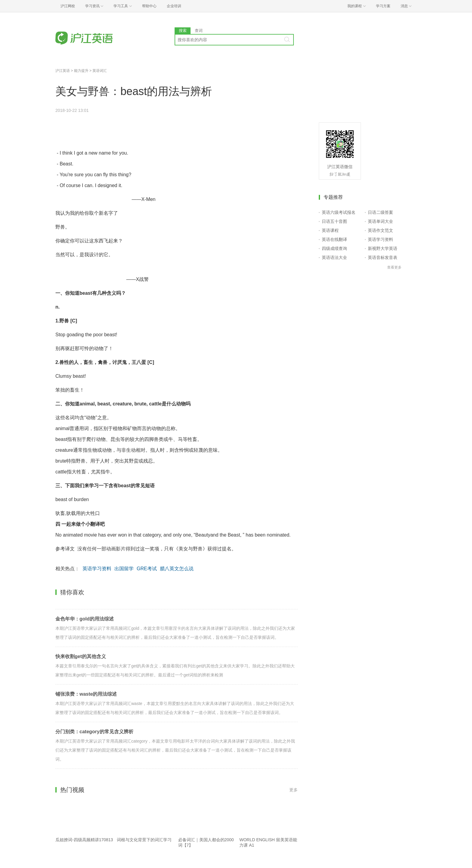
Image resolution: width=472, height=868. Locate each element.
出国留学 (124, 569)
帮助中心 (149, 6)
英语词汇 (100, 71)
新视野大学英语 (383, 248)
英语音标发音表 (383, 257)
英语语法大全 (334, 257)
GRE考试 (147, 569)
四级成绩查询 (334, 248)
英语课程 (330, 230)
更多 (293, 790)
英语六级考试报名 (339, 212)
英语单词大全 (380, 221)
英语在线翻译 (334, 239)
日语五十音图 (334, 221)
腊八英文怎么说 (177, 569)
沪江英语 (63, 71)
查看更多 (394, 267)
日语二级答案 (380, 212)
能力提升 (81, 71)
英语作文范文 (380, 230)
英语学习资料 (97, 569)
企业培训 (174, 6)
